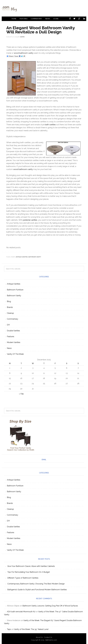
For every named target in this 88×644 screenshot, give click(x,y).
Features (23, 19)
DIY (8, 325)
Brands (10, 307)
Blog (9, 301)
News (48, 19)
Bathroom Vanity (35, 257)
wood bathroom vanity (24, 53)
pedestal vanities (30, 220)
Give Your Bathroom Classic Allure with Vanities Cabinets (31, 566)
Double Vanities (13, 331)
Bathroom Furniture (15, 290)
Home (14, 19)
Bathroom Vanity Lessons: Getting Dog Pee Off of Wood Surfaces (50, 606)
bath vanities (50, 125)
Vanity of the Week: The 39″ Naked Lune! (31, 629)
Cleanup (10, 313)
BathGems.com (51, 640)
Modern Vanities (14, 342)
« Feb (21, 394)
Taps (9, 629)
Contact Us (48, 637)
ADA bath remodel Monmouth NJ (21, 612)
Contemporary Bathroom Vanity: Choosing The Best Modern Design (36, 584)
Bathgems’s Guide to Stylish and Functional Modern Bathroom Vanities (37, 590)
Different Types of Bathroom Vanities (23, 578)
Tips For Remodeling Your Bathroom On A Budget (29, 572)
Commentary (36, 19)
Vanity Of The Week (15, 354)
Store (56, 19)
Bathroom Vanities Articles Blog (44, 8)
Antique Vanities (22, 257)
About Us (39, 637)
